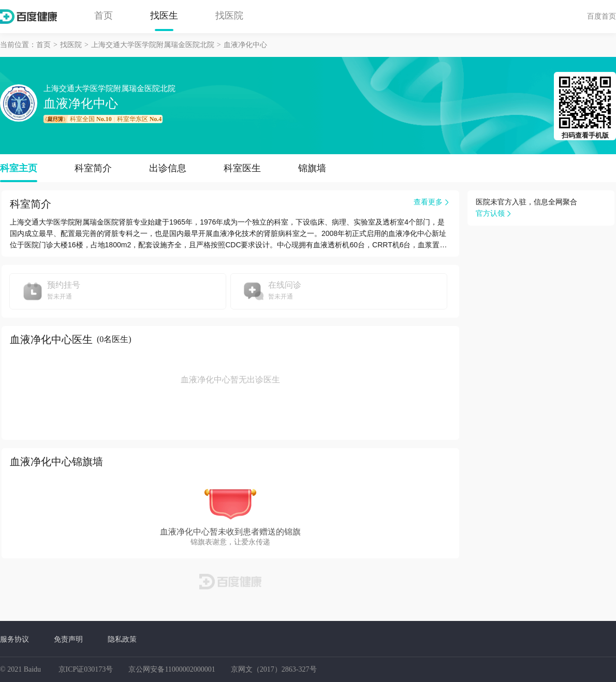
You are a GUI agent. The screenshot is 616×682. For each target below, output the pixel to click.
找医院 (229, 16)
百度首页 (602, 16)
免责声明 (68, 639)
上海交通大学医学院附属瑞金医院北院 (153, 45)
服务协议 (14, 639)
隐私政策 (122, 639)
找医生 (164, 16)
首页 (104, 16)
